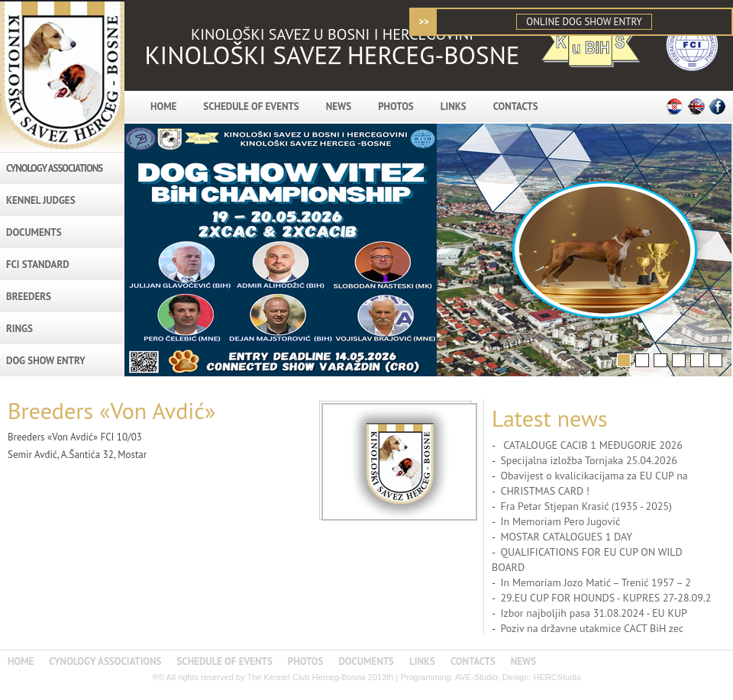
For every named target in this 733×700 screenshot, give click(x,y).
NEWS (339, 106)
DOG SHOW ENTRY (46, 361)
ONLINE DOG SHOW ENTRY (584, 22)
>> (424, 22)
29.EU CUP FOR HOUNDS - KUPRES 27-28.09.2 (605, 598)
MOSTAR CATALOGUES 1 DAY (566, 537)
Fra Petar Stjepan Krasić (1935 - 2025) (586, 506)
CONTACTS (516, 106)
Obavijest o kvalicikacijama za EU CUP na (594, 476)
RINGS (19, 329)
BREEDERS (29, 297)
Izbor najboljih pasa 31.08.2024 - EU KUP (594, 613)
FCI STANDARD (38, 265)
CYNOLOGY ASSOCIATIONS (54, 168)
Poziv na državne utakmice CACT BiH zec (592, 628)
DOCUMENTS (34, 232)
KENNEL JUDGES (41, 200)
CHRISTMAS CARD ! (545, 491)
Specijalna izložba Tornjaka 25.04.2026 (589, 460)
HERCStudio (557, 677)
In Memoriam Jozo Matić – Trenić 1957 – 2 (595, 582)
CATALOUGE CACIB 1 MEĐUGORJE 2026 (591, 445)
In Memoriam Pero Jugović (560, 521)
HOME (163, 106)
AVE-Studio (476, 677)
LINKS (454, 106)
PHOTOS (396, 106)
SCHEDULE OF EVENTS (251, 106)
